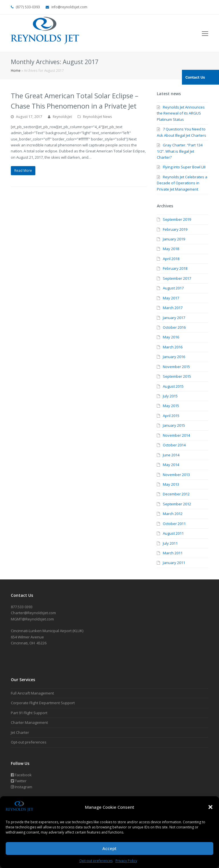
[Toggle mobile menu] (205, 33)
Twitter (19, 781)
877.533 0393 (22, 607)
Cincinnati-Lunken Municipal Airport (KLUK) (47, 631)
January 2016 (174, 357)
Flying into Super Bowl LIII (184, 167)
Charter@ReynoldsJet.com (33, 613)
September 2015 (177, 376)
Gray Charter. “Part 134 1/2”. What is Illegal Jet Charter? (180, 151)
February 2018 (175, 268)
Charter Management (29, 722)
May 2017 (171, 298)
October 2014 (174, 445)
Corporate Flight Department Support (43, 703)
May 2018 (171, 249)
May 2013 (171, 484)
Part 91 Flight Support (29, 713)
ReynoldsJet (62, 117)
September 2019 (177, 219)
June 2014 (171, 455)
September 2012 (177, 504)
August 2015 (173, 386)
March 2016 (173, 347)
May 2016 (171, 337)
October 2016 (174, 327)
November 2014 (176, 435)
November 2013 (176, 475)
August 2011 (173, 533)
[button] (210, 807)
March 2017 (173, 308)
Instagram (22, 787)
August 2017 (173, 288)
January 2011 (174, 563)
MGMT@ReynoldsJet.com (32, 619)
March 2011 (173, 553)
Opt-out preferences (96, 861)
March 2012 (173, 514)
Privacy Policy (126, 861)
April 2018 (171, 259)
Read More (23, 170)
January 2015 (174, 425)
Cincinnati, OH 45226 (29, 643)
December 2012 (176, 494)
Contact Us (195, 77)
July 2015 (170, 396)
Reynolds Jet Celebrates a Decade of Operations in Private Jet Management (182, 183)
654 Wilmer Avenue (27, 637)
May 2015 (171, 406)
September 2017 (177, 278)
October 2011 (174, 524)
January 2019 (174, 239)
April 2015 (171, 416)
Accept (109, 848)
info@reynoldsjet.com (69, 7)
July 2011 (170, 543)
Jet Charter (20, 732)
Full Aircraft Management (32, 693)
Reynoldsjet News (98, 117)
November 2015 (176, 367)
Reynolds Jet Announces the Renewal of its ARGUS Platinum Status (181, 113)
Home (16, 70)
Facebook (21, 775)
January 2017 (174, 318)
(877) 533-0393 (28, 7)
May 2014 (171, 465)
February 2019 (175, 229)
